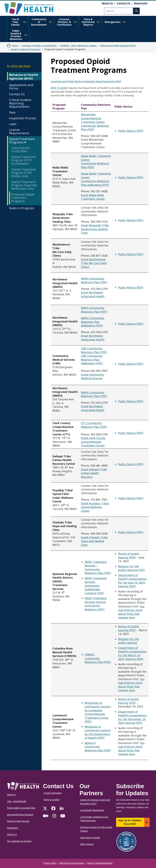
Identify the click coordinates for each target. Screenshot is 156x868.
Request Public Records (18, 821)
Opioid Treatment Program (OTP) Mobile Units (23, 173)
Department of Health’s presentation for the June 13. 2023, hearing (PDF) (132, 581)
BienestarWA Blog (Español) (20, 815)
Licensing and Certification (20, 149)
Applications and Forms (21, 87)
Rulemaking (12, 828)
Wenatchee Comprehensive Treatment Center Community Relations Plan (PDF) (95, 122)
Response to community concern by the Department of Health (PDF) (98, 732)
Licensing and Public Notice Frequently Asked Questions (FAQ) (86, 81)
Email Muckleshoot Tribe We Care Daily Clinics (94, 263)
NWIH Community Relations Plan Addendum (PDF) (93, 322)
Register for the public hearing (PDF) (131, 568)
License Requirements (19, 131)
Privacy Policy (50, 863)
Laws (13, 124)
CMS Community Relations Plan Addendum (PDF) (92, 360)
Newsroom (141, 3)
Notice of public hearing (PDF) (129, 556)
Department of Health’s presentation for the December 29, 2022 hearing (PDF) (132, 717)
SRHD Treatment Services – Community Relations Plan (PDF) (98, 567)
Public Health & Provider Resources (19, 35)
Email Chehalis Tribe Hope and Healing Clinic (94, 541)
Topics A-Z (12, 835)
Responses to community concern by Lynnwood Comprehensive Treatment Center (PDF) (98, 712)
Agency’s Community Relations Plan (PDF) (98, 747)
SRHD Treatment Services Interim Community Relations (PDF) (96, 604)
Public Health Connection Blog (21, 808)
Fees (12, 112)
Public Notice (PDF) (131, 131)
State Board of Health (90, 838)
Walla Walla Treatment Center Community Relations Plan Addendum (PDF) (96, 179)
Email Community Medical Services (92, 376)
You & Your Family (19, 22)
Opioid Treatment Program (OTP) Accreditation (23, 160)
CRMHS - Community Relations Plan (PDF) (98, 658)
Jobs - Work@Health (17, 801)
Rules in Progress (22, 208)
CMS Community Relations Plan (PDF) (94, 350)
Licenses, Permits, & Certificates (67, 22)
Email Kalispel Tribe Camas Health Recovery (94, 473)
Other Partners (87, 844)
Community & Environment (42, 22)
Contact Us (123, 3)
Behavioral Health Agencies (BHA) (118, 45)
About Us (107, 3)
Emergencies (115, 22)
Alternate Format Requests (72, 863)
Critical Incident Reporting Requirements (20, 103)
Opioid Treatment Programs (26, 49)
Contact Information (53, 793)
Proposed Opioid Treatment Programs (23, 198)
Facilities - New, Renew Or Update (78, 45)
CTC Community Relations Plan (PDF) (94, 425)
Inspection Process (23, 118)
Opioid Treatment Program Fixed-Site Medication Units (24, 185)
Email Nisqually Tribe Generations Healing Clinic (95, 229)
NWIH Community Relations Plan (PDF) (94, 280)
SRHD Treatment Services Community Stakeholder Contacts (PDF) (96, 586)
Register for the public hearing (129, 641)
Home (15, 45)
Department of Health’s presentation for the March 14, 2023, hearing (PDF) (132, 653)
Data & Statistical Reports (91, 22)
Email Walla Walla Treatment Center (93, 197)
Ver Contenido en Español (19, 841)
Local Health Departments (92, 810)
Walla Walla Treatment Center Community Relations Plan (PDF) (96, 162)
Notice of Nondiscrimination (100, 863)
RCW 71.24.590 (59, 88)
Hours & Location (52, 800)
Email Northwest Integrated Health (93, 294)
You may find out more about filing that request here (131, 612)
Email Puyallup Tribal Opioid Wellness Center (95, 507)
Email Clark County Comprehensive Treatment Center (93, 442)
